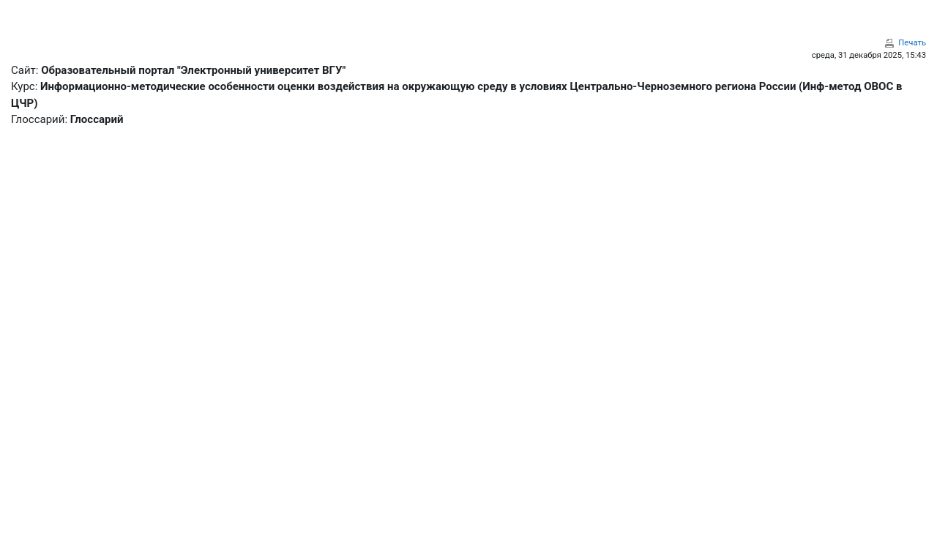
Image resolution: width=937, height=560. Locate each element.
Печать (912, 43)
